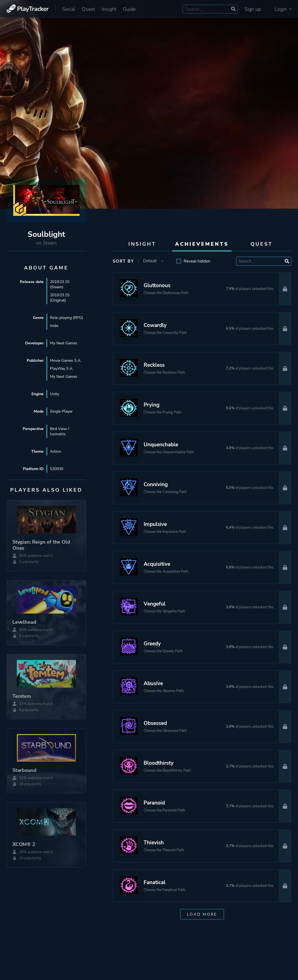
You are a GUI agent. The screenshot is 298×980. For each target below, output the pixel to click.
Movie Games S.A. (66, 361)
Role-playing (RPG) (66, 318)
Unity (55, 394)
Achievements (202, 244)
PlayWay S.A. (62, 369)
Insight (109, 9)
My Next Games (64, 343)
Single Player (61, 411)
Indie (54, 326)
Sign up (253, 9)
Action (56, 451)
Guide (129, 9)
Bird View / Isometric (60, 431)
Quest (88, 9)
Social (69, 9)
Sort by (123, 261)
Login (283, 9)
